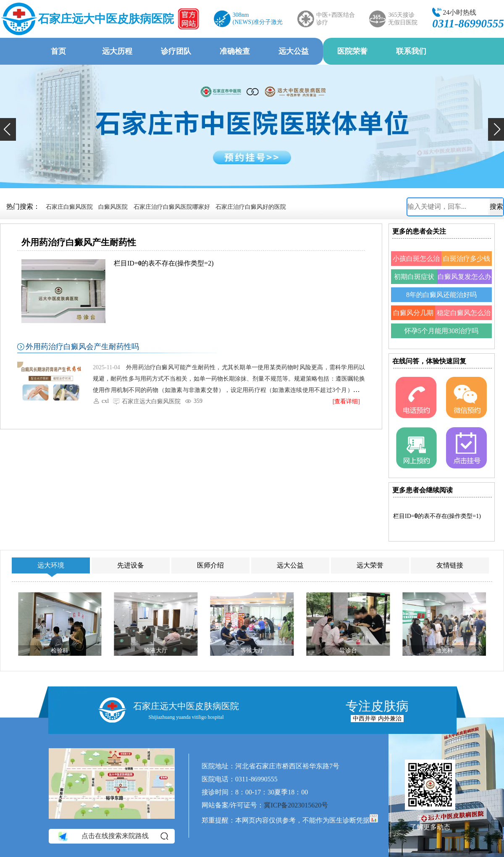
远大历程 (117, 51)
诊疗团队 (176, 51)
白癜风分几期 (413, 313)
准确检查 (235, 51)
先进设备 (131, 565)
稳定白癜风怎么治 (464, 313)
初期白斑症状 (414, 277)
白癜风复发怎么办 (465, 277)
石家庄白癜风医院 (69, 207)
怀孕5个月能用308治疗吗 (441, 331)
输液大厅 (156, 651)
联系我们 (411, 51)
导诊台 (348, 651)
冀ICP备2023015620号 (296, 805)
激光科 (444, 651)
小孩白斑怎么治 (416, 259)
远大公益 (294, 51)
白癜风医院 (113, 207)
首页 (58, 51)
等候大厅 (252, 651)
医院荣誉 (352, 51)
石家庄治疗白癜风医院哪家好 (172, 207)
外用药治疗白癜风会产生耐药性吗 (82, 347)
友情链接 (450, 565)
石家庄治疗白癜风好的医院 (251, 207)
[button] (8, 129)
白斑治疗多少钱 (467, 259)
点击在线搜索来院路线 (112, 836)
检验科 (60, 651)
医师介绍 (210, 565)
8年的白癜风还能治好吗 (441, 295)
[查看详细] (346, 401)
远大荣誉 (370, 565)
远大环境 (51, 565)
